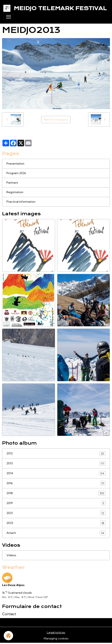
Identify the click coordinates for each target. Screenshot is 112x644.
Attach (56, 533)
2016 (56, 483)
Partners (12, 183)
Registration (15, 192)
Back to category (56, 119)
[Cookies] (8, 636)
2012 (56, 453)
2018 (56, 493)
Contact (9, 614)
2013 (56, 463)
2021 (56, 513)
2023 (56, 523)
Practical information (21, 202)
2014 (56, 473)
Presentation (15, 164)
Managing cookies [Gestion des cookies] (56, 638)
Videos (11, 555)
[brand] (54, 8)
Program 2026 (16, 173)
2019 (56, 503)
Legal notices (56, 632)
